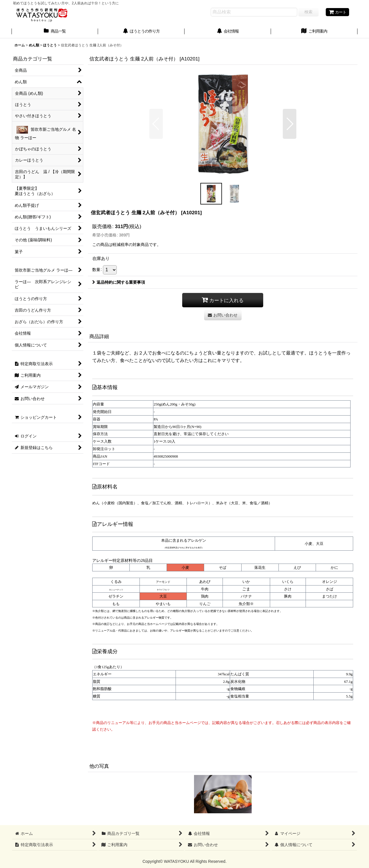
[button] (156, 124)
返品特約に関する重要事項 (119, 282)
